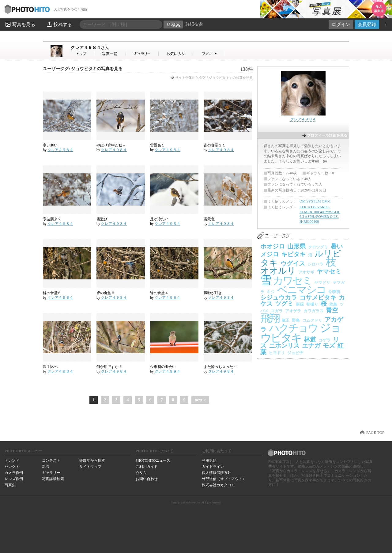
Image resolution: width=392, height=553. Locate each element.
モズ (329, 346)
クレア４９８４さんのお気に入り (176, 54)
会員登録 (367, 24)
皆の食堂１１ (215, 145)
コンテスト (51, 460)
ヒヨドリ (277, 353)
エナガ (311, 346)
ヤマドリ (322, 283)
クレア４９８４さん (83, 54)
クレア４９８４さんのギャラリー (143, 54)
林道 (310, 339)
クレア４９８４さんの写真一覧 (110, 54)
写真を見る (20, 24)
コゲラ (324, 340)
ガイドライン (213, 467)
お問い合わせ (147, 479)
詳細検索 (194, 24)
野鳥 (296, 320)
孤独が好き (213, 293)
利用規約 (209, 460)
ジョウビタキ (300, 333)
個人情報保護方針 (217, 473)
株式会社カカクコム (218, 485)
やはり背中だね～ (111, 145)
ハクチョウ (293, 328)
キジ (271, 292)
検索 (173, 25)
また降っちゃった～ (220, 367)
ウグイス (293, 263)
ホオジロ (273, 246)
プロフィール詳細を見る (327, 135)
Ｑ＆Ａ (141, 473)
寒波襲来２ (52, 219)
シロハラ (315, 264)
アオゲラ (293, 311)
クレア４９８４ (90, 47)
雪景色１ (157, 145)
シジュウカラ (279, 297)
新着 (46, 467)
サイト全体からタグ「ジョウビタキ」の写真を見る (214, 78)
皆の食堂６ (52, 293)
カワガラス (313, 311)
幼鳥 (333, 304)
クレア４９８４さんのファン (209, 54)
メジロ (269, 254)
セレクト (12, 467)
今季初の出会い (163, 367)
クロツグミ (318, 247)
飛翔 (270, 318)
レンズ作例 (14, 479)
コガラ (277, 311)
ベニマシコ (301, 290)
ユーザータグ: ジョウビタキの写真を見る (83, 69)
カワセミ (292, 280)
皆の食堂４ (159, 293)
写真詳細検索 (53, 479)
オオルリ (278, 271)
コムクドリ (312, 320)
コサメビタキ (318, 297)
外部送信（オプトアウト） (224, 479)
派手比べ (50, 367)
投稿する (59, 24)
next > (200, 400)
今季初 (334, 292)
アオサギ (306, 272)
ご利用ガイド (147, 467)
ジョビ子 (295, 353)
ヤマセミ (329, 271)
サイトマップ (90, 467)
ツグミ (284, 304)
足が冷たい (159, 219)
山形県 (296, 246)
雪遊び (102, 219)
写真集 (10, 485)
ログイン (341, 24)
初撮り (312, 304)
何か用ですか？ (109, 367)
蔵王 (285, 320)
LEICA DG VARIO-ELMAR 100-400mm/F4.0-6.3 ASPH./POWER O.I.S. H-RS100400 (320, 214)
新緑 (300, 304)
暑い (337, 246)
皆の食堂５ (106, 293)
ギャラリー (51, 473)
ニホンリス (284, 346)
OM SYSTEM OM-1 (315, 201)
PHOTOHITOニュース (153, 460)
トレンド (12, 460)
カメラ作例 (14, 473)
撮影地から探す (92, 460)
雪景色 (209, 219)
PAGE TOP (375, 433)
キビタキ (293, 254)
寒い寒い (50, 145)
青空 (332, 310)
